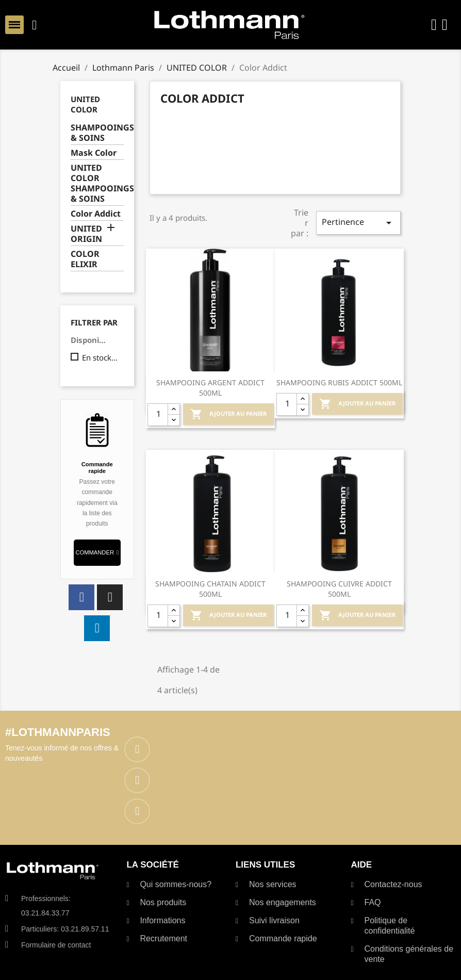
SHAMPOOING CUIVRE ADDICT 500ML (339, 589)
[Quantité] (158, 415)
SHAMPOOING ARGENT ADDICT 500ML (210, 388)
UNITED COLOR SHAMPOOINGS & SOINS (97, 183)
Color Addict (96, 214)
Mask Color (94, 153)
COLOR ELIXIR (85, 259)
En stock (101, 357)
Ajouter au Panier (228, 414)
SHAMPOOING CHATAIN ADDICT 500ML (210, 589)
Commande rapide (97, 467)
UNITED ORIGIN (86, 234)
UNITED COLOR (85, 104)
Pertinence (358, 223)
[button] (97, 553)
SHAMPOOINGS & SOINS (97, 133)
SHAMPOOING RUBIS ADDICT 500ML (339, 382)
